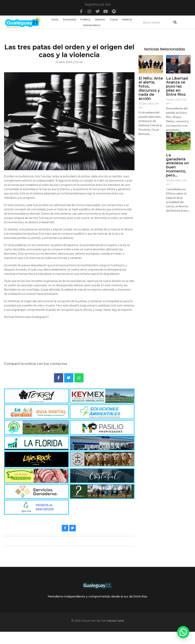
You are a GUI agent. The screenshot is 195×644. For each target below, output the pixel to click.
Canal (114, 19)
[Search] (158, 23)
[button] (183, 632)
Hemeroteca (92, 25)
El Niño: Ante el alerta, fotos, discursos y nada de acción (151, 89)
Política (85, 19)
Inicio (55, 19)
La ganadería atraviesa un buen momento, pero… (177, 165)
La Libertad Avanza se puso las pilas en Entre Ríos (177, 87)
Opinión (100, 19)
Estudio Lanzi (116, 621)
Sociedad (69, 19)
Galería (127, 19)
